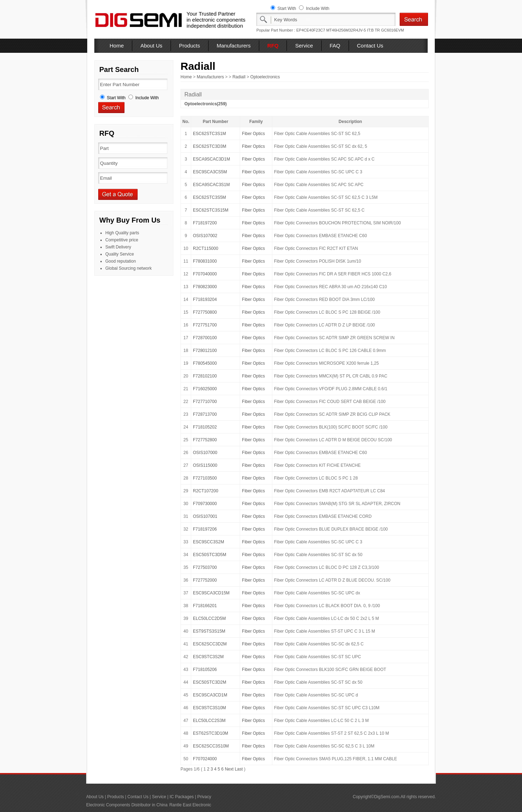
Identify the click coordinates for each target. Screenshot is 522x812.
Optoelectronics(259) (206, 104)
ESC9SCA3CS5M (210, 172)
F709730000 (205, 504)
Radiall (239, 77)
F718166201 (205, 606)
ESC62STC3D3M (210, 146)
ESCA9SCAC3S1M (211, 185)
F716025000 (205, 389)
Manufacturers (234, 46)
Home (117, 46)
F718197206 (205, 529)
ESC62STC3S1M (209, 134)
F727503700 (205, 567)
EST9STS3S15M (209, 631)
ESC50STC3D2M (210, 682)
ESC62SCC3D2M (210, 644)
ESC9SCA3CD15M (211, 593)
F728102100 (205, 376)
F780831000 (205, 261)
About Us (151, 46)
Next (229, 769)
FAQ (335, 46)
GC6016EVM (392, 30)
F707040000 (205, 274)
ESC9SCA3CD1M (210, 695)
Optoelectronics (265, 77)
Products (190, 46)
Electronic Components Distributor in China (127, 805)
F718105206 (205, 670)
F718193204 (205, 299)
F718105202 (205, 427)
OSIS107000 (205, 453)
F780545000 (205, 363)
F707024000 (205, 759)
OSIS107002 (205, 236)
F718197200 (205, 223)
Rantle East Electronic (190, 805)
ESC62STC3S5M (209, 197)
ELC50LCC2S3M (209, 721)
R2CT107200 (206, 491)
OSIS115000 (205, 465)
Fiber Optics (253, 134)
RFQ (273, 46)
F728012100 (205, 351)
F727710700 (205, 402)
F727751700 (205, 325)
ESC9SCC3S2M (209, 542)
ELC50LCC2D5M (209, 618)
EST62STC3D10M (210, 733)
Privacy (204, 797)
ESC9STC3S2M (208, 657)
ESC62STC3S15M (211, 210)
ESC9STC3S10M (209, 708)
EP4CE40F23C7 (311, 30)
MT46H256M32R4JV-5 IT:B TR (353, 30)
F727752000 (205, 580)
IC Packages (182, 797)
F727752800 (205, 440)
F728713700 (205, 414)
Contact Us (370, 46)
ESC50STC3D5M (210, 555)
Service (304, 46)
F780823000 (205, 287)
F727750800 (205, 312)
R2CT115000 (206, 248)
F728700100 (205, 338)
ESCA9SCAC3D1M (212, 159)
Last (239, 769)
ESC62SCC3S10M (211, 746)
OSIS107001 (205, 516)
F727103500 (205, 478)
